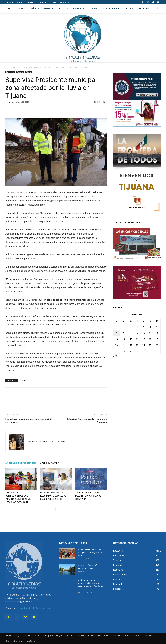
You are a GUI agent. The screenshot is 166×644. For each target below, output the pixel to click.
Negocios (78, 9)
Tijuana (29, 72)
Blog (16, 635)
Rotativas (81, 635)
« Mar (116, 356)
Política (64, 9)
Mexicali (139, 635)
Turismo (93, 9)
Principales (18, 67)
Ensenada (150, 635)
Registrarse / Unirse (37, 2)
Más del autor (49, 463)
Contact (37, 635)
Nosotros (53, 2)
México (35, 9)
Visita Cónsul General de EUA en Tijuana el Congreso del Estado (92, 553)
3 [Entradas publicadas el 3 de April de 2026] (144, 327)
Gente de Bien (111, 9)
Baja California (94, 635)
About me (26, 635)
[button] (157, 9)
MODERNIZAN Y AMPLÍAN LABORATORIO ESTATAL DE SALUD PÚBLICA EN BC (53, 496)
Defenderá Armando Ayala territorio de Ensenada (87, 421)
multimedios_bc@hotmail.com (35, 608)
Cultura (128, 9)
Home (9, 635)
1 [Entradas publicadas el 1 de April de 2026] (131, 327)
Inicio (11, 9)
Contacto (64, 2)
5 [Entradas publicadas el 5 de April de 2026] (157, 327)
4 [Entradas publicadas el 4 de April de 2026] (150, 327)
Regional (49, 9)
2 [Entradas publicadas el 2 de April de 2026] (137, 327)
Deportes (143, 9)
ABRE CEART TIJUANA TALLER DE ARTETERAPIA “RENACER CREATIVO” (90, 496)
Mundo (22, 9)
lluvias (23, 380)
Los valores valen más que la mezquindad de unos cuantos (29, 421)
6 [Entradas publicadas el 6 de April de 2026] (116, 333)
